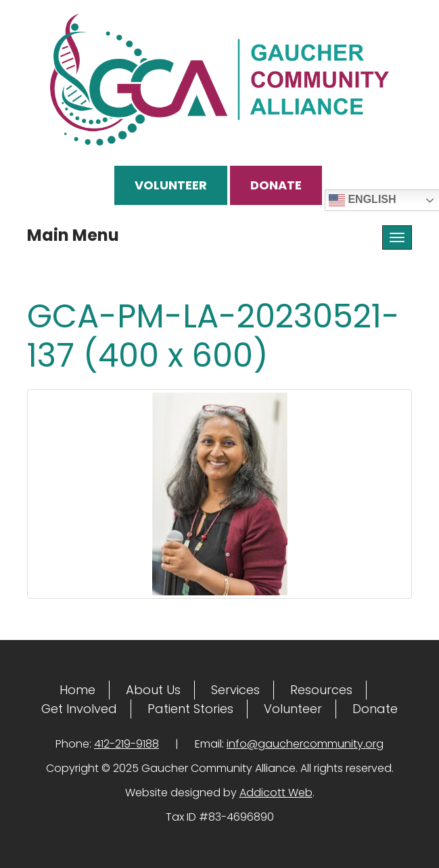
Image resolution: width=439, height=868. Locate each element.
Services (235, 690)
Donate (276, 185)
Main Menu (73, 235)
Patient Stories (190, 709)
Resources (321, 690)
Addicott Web (276, 793)
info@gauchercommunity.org (305, 744)
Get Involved (79, 709)
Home (77, 690)
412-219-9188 (126, 744)
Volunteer (171, 185)
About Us (153, 690)
